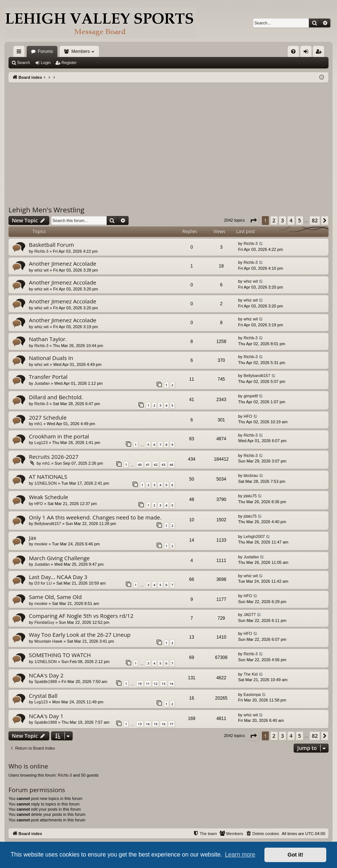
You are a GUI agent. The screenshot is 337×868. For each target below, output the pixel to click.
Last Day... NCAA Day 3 (58, 577)
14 (171, 684)
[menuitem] (293, 51)
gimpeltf (251, 396)
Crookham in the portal (59, 436)
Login (46, 63)
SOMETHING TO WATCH (60, 655)
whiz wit (42, 270)
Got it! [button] (296, 855)
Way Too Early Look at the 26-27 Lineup (80, 635)
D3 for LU (43, 583)
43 (163, 465)
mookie (41, 544)
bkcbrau (251, 475)
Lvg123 (41, 443)
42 (156, 465)
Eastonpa (252, 694)
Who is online (28, 766)
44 (171, 465)
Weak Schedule (49, 497)
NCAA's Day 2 (46, 675)
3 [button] (283, 220)
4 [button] (291, 220)
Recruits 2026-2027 (54, 457)
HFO (248, 416)
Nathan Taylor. (48, 339)
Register (69, 63)
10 (140, 684)
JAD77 (250, 615)
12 (156, 684)
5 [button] (300, 220)
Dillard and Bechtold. (56, 397)
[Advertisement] (168, 138)
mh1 (38, 424)
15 (156, 724)
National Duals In (51, 358)
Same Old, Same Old (55, 597)
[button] (253, 221)
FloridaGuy (44, 622)
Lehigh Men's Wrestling (46, 210)
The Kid (251, 674)
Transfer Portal (48, 377)
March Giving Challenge (59, 558)
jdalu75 (250, 496)
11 (148, 684)
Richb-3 (41, 251)
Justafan (42, 383)
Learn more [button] (240, 854)
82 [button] (315, 220)
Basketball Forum (51, 245)
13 (163, 684)
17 (171, 724)
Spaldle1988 (46, 682)
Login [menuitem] (308, 53)
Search (24, 63)
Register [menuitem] (320, 53)
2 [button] (274, 220)
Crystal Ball (43, 696)
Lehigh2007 (254, 536)
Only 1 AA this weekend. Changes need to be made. (95, 517)
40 (140, 465)
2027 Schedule (48, 417)
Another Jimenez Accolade (63, 263)
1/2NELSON (46, 483)
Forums (45, 51)
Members (81, 51)
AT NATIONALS (48, 477)
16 (163, 724)
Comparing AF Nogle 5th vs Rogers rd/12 (81, 616)
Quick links (20, 53)
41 (148, 465)
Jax (33, 538)
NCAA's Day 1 (46, 716)
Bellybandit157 (257, 376)
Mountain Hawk (49, 641)
